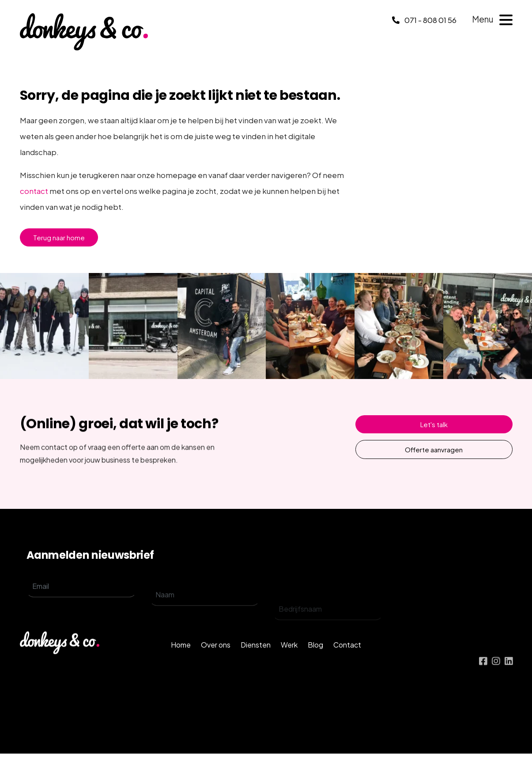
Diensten (256, 661)
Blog (315, 661)
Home (181, 661)
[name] (205, 615)
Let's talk (434, 424)
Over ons (216, 661)
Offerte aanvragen (434, 449)
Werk (289, 661)
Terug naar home (59, 237)
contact (34, 191)
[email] (81, 599)
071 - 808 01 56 (424, 20)
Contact (347, 661)
